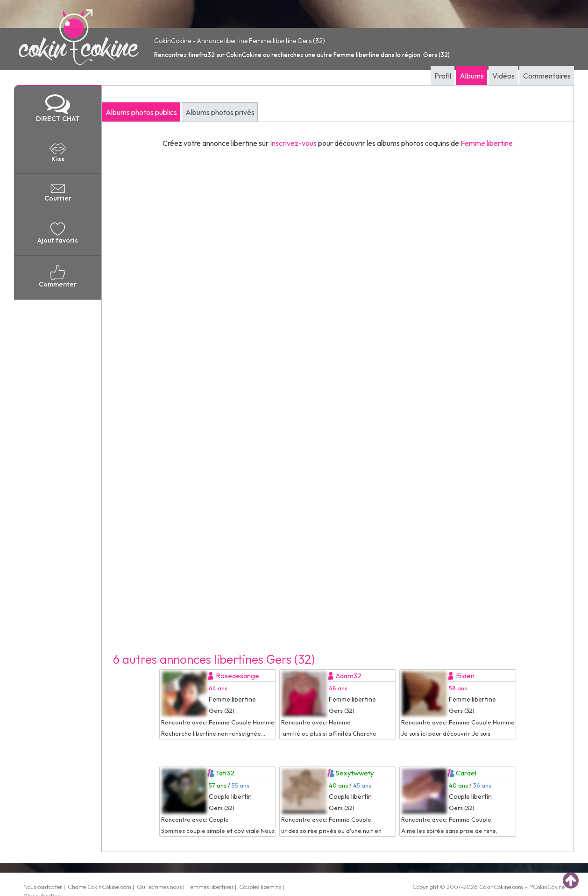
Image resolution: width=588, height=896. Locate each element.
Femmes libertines (210, 887)
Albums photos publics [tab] (141, 112)
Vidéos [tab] (503, 76)
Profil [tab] (443, 76)
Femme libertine (487, 143)
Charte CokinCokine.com (99, 887)
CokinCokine (495, 887)
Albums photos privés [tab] (220, 112)
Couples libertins (260, 887)
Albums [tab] (472, 76)
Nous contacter (43, 887)
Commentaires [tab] (547, 76)
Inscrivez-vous (293, 143)
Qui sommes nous (159, 887)
